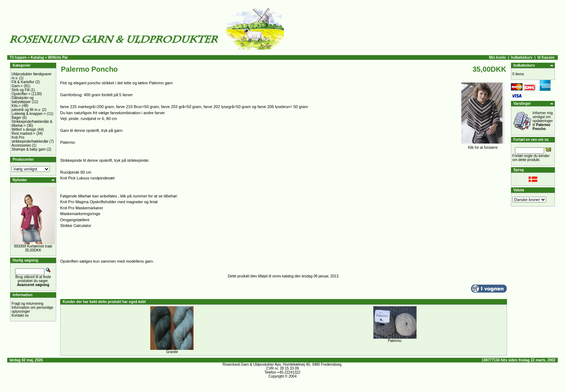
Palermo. (395, 341)
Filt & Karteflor (23, 82)
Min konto (497, 57)
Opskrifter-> (21, 94)
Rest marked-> (23, 133)
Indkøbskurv (522, 57)
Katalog (37, 57)
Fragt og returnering (27, 304)
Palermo (68, 142)
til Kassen (546, 57)
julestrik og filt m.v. (26, 110)
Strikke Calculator (76, 226)
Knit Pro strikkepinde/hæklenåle (30, 139)
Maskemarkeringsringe (80, 214)
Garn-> (17, 86)
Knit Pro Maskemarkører (82, 208)
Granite (172, 352)
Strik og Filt (21, 90)
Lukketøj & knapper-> (29, 114)
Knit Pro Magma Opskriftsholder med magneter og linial (109, 202)
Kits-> (16, 106)
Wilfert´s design (24, 130)
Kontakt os (20, 315)
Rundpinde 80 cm (76, 172)
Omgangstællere (75, 220)
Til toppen (18, 57)
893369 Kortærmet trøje (33, 246)
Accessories (21, 145)
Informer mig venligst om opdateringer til (543, 121)
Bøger (16, 118)
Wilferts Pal (58, 57)
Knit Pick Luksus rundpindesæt (87, 178)
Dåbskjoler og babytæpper (23, 100)
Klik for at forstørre (483, 146)
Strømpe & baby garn (29, 149)
